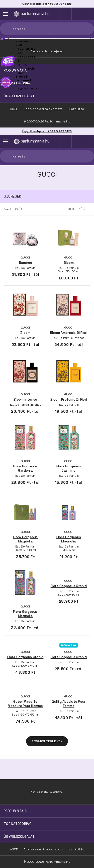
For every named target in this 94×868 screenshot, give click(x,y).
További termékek (47, 741)
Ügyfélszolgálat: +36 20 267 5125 (47, 131)
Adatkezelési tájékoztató (43, 849)
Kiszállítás (76, 849)
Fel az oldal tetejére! (47, 792)
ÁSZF (14, 849)
